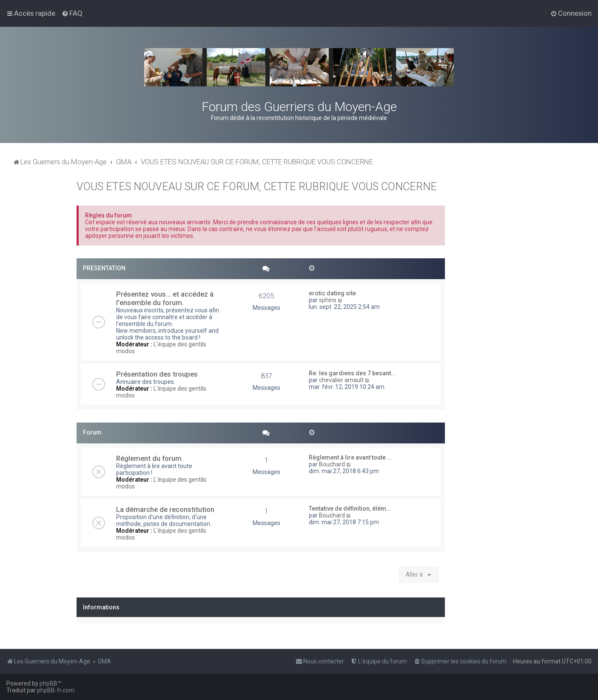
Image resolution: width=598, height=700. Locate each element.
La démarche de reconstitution (165, 509)
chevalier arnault (341, 380)
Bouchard (332, 464)
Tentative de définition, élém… (350, 509)
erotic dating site (332, 293)
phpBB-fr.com (56, 690)
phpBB (48, 683)
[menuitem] (72, 13)
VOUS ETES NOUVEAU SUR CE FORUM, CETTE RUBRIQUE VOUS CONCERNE (257, 187)
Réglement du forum (149, 458)
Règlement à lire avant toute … (350, 457)
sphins (328, 300)
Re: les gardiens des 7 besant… (352, 373)
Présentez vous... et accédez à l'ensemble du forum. (165, 298)
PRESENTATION (104, 268)
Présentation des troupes (157, 374)
